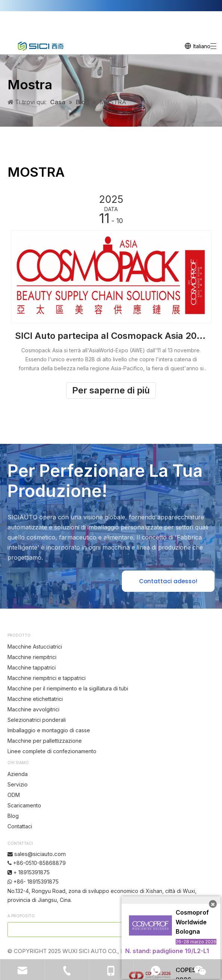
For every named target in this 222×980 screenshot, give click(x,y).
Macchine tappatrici (32, 667)
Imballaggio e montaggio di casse (49, 730)
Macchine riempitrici (32, 657)
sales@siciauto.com (40, 854)
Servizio (18, 784)
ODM (14, 795)
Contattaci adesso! (168, 581)
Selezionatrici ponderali (37, 720)
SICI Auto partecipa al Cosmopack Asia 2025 (111, 336)
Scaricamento (24, 805)
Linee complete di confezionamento (52, 751)
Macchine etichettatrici (35, 699)
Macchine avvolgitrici (33, 709)
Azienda (18, 774)
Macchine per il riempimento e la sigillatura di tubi (68, 688)
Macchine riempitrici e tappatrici (47, 678)
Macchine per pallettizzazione (45, 741)
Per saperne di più (111, 390)
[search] (91, 930)
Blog (13, 816)
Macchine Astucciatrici (35, 647)
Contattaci (20, 826)
